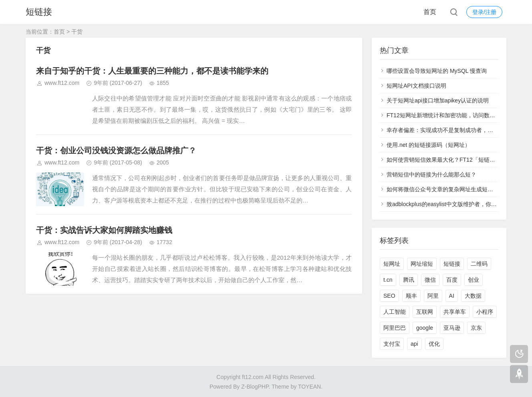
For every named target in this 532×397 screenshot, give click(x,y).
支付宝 (392, 344)
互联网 (425, 312)
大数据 (473, 296)
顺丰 (411, 296)
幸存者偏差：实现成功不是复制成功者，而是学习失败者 (457, 130)
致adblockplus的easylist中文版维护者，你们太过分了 (453, 204)
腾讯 (409, 280)
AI (452, 296)
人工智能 (395, 312)
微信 (430, 280)
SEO (389, 296)
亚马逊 (452, 328)
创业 (474, 280)
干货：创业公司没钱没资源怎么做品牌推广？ (116, 150)
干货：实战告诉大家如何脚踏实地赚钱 (104, 230)
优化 (434, 344)
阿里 (433, 296)
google (425, 328)
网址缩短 (422, 264)
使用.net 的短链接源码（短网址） (428, 145)
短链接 (39, 12)
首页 (430, 12)
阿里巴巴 (395, 328)
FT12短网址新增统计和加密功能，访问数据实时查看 (452, 115)
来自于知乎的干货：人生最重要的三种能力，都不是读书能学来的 (152, 71)
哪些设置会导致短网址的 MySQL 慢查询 (437, 71)
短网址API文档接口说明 (416, 86)
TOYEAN (309, 387)
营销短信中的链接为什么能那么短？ (431, 174)
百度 (452, 280)
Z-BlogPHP (255, 387)
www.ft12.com (62, 83)
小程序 (485, 312)
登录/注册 (484, 12)
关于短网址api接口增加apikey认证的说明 (438, 100)
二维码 (479, 264)
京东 (476, 328)
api (414, 344)
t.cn (388, 280)
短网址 (392, 264)
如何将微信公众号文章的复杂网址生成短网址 (443, 189)
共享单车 (455, 312)
